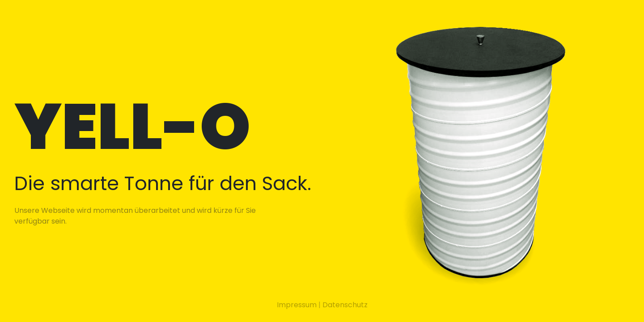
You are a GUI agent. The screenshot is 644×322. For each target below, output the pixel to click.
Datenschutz (345, 305)
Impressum (297, 305)
